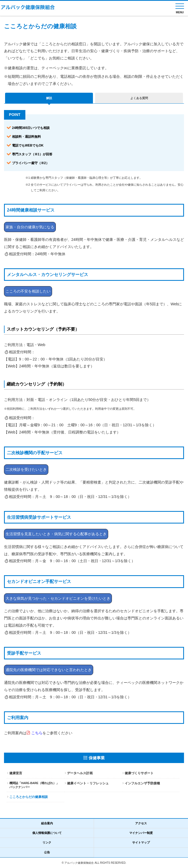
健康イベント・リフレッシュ (88, 783)
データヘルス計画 (80, 773)
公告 (47, 852)
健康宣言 (16, 773)
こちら (37, 733)
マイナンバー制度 (141, 833)
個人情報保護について (47, 833)
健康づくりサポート (139, 773)
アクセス (141, 823)
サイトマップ (141, 842)
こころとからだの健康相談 (29, 797)
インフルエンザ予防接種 (142, 783)
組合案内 (47, 823)
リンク (47, 842)
